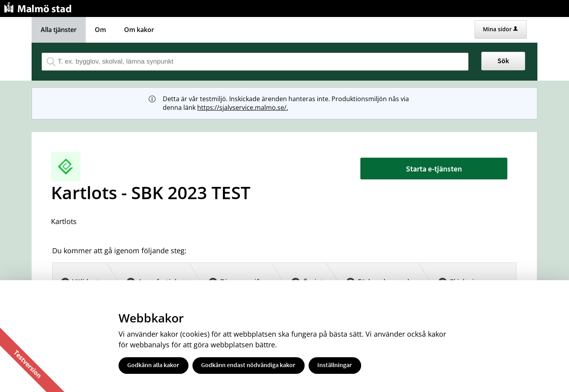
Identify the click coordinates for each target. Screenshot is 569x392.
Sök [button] (503, 61)
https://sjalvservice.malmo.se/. (243, 107)
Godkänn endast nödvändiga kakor (248, 365)
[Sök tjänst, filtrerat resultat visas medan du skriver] (255, 62)
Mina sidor (500, 29)
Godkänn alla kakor (153, 365)
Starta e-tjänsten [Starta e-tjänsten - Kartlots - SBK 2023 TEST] (434, 169)
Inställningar (334, 365)
